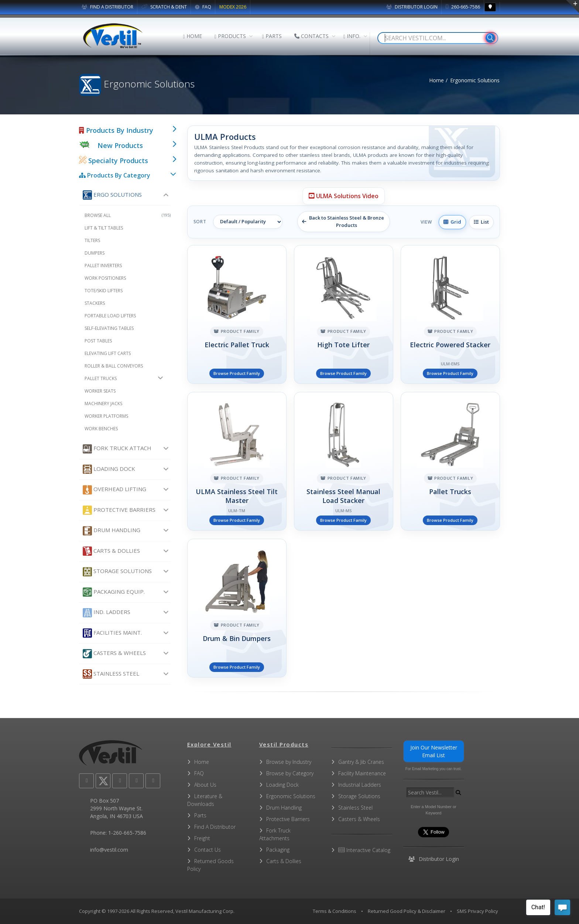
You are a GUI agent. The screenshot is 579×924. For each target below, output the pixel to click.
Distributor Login (412, 7)
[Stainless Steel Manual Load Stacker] (344, 461)
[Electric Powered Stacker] (450, 314)
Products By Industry (116, 130)
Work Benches (101, 429)
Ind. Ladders (107, 613)
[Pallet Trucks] (450, 461)
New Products (120, 145)
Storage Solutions (117, 572)
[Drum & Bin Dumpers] (237, 608)
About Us (205, 785)
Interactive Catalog (364, 850)
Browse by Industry (289, 762)
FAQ (203, 7)
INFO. (352, 36)
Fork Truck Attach (117, 449)
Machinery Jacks (103, 404)
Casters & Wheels (114, 654)
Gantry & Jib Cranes (361, 762)
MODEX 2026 (233, 7)
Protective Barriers (119, 510)
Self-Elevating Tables (109, 328)
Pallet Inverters (103, 266)
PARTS (272, 36)
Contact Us (208, 850)
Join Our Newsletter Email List (434, 751)
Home (436, 80)
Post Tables (98, 341)
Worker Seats (100, 391)
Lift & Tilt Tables (104, 228)
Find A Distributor (215, 827)
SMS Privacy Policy (477, 911)
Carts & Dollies (111, 551)
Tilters (92, 240)
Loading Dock (109, 469)
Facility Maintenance (362, 773)
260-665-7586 (463, 7)
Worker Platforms (106, 416)
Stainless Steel (111, 674)
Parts (200, 815)
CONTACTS (311, 36)
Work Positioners (105, 278)
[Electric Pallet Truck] (237, 314)
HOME (193, 36)
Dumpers (95, 253)
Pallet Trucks (101, 378)
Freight (202, 838)
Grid (452, 222)
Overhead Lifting (114, 490)
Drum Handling (112, 531)
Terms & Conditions (335, 911)
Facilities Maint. (112, 633)
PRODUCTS (230, 36)
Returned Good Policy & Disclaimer (407, 911)
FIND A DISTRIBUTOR (107, 7)
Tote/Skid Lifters (104, 291)
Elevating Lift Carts (108, 353)
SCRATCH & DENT (164, 7)
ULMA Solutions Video (344, 196)
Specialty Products (114, 161)
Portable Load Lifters (110, 316)
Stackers (95, 303)
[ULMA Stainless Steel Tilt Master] (237, 461)
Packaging (278, 850)
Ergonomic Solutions (291, 796)
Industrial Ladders (360, 785)
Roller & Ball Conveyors (114, 366)
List (481, 222)
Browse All (128, 215)
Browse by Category (290, 773)
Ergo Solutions (112, 195)
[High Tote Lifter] (344, 314)
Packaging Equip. (114, 592)
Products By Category (115, 175)
